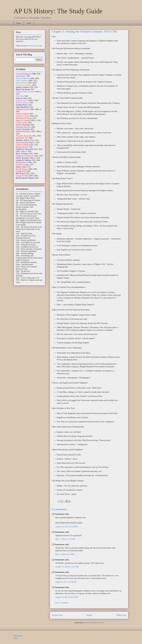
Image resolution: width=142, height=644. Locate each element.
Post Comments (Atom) (94, 623)
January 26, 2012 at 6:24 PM (66, 527)
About (29, 23)
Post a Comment (62, 603)
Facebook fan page (35, 46)
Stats (15, 638)
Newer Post (57, 615)
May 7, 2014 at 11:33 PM (65, 539)
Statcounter (18, 636)
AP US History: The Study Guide (58, 11)
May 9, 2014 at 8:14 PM (65, 554)
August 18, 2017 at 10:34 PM (67, 597)
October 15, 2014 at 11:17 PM (67, 567)
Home (19, 23)
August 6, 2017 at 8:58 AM (66, 582)
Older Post (121, 615)
